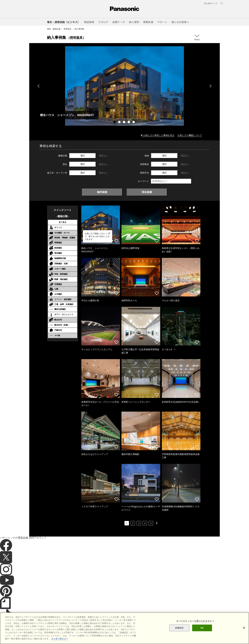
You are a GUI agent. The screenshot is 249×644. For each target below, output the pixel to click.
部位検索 (147, 192)
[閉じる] (244, 633)
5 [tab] (134, 122)
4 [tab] (129, 122)
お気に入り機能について (190, 135)
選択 (83, 156)
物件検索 (102, 192)
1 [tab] (115, 122)
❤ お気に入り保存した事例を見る (158, 135)
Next (211, 86)
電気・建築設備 (54, 29)
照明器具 (67, 29)
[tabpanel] (124, 86)
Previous (38, 86)
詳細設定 (179, 633)
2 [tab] (120, 122)
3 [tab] (124, 122)
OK (202, 633)
